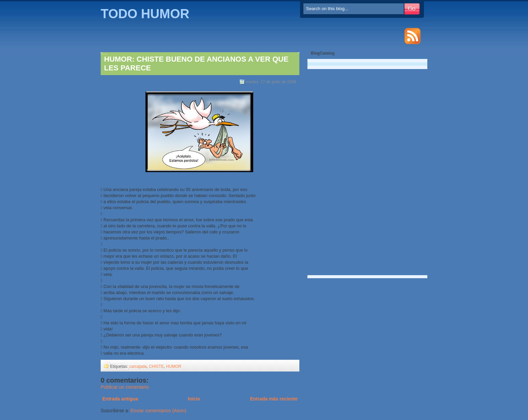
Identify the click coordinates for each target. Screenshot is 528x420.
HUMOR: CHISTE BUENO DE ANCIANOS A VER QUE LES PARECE (196, 63)
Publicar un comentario (125, 387)
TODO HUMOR (145, 14)
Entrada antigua (120, 399)
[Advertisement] (336, 168)
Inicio (194, 399)
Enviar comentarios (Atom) (159, 411)
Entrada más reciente (274, 399)
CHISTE (156, 366)
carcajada (138, 366)
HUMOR (174, 366)
